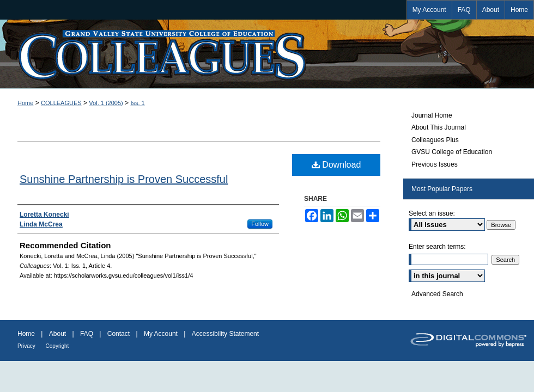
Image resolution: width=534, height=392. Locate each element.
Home (25, 103)
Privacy (27, 346)
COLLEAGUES (61, 103)
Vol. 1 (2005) (106, 103)
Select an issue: (432, 213)
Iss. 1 (137, 103)
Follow (260, 224)
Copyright (57, 346)
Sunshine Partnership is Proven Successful (124, 179)
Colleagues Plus (435, 140)
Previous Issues (435, 164)
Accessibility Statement (225, 334)
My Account (162, 334)
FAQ (87, 334)
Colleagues (267, 54)
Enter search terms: (437, 247)
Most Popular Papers (442, 189)
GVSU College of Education (452, 152)
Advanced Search (437, 294)
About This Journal (439, 127)
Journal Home (432, 115)
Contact (120, 334)
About (59, 334)
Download (336, 165)
